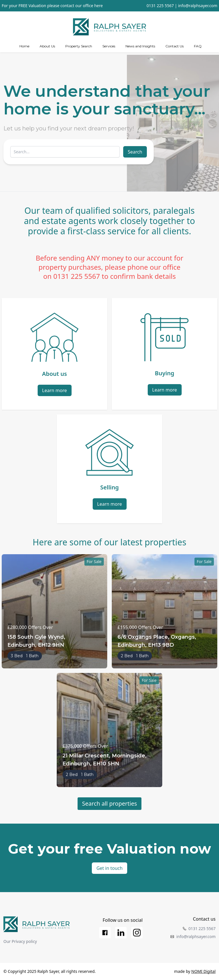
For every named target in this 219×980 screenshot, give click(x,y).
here (98, 6)
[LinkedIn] (121, 933)
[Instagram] (137, 933)
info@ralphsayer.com (198, 6)
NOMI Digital (203, 971)
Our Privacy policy (20, 941)
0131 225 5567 (160, 6)
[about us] (47, 46)
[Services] (109, 46)
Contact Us (175, 46)
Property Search (79, 46)
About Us (47, 46)
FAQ (198, 46)
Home (24, 46)
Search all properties (110, 803)
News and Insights (140, 46)
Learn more (55, 390)
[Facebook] (105, 933)
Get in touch (109, 868)
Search (135, 152)
